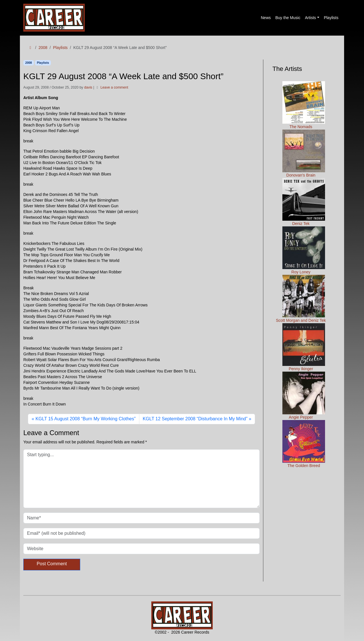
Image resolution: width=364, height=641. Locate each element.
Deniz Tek (304, 202)
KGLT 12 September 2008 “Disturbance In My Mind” (195, 419)
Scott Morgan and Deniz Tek (301, 299)
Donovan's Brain (304, 153)
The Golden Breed (304, 444)
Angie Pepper (304, 396)
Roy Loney (304, 250)
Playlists (331, 18)
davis (88, 87)
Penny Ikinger (304, 347)
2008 (43, 48)
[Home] (30, 48)
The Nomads (304, 105)
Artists (310, 18)
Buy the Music (288, 18)
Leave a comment (114, 87)
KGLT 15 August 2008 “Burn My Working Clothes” (86, 419)
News (266, 18)
